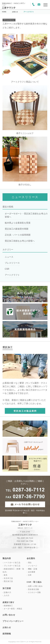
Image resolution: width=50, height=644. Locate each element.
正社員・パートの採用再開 (18, 235)
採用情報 (7, 634)
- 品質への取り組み (35, 586)
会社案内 (31, 558)
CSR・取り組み (34, 582)
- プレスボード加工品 (11, 566)
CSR (7, 269)
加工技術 (7, 588)
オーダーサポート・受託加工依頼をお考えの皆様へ (26, 215)
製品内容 (7, 558)
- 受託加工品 (8, 581)
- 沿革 (29, 575)
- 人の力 (6, 595)
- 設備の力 (7, 592)
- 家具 (5, 575)
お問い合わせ (9, 615)
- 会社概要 (31, 572)
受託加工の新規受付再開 (17, 229)
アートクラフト (9, 20)
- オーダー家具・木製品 (12, 609)
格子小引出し (25, 185)
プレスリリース (12, 263)
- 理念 (29, 563)
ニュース (9, 257)
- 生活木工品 (8, 578)
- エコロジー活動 (34, 592)
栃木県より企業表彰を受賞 (18, 223)
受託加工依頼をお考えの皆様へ (20, 241)
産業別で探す (8, 602)
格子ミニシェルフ (25, 133)
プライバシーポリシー (13, 621)
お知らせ (7, 627)
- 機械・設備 (32, 569)
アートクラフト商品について (25, 82)
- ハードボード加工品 (11, 563)
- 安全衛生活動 (33, 589)
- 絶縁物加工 (8, 606)
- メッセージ (32, 566)
